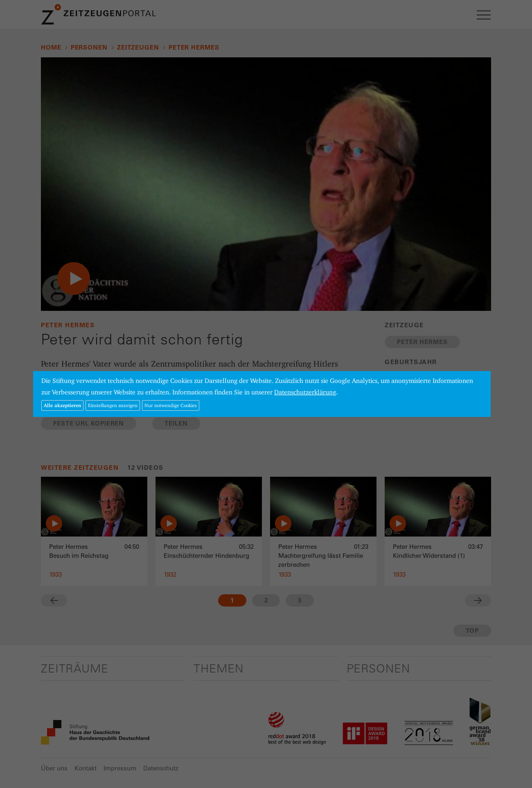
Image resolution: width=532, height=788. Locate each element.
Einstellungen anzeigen (113, 405)
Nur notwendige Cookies (171, 405)
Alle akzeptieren (62, 405)
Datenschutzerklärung (305, 392)
